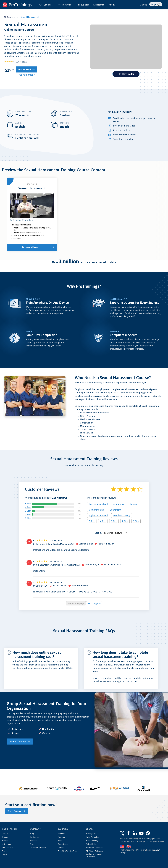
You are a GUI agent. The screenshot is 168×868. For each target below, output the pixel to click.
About (112, 5)
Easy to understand (98, 504)
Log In (4, 854)
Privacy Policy (92, 832)
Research (34, 840)
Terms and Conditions (95, 847)
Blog (32, 832)
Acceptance (99, 5)
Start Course (16, 810)
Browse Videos (31, 247)
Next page (94, 603)
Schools (5, 840)
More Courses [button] (65, 5)
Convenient (115, 509)
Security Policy (92, 840)
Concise (134, 504)
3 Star (28, 511)
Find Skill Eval (7, 847)
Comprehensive (97, 509)
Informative (119, 504)
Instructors (6, 843)
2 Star (28, 514)
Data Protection (93, 836)
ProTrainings (147, 838)
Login (156, 4)
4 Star (28, 507)
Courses (5, 832)
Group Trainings (19, 741)
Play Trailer (127, 74)
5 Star (28, 503)
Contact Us (34, 836)
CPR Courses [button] (46, 5)
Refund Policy (92, 843)
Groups (5, 836)
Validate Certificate (38, 847)
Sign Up (143, 5)
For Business (83, 5)
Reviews (61, 836)
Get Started (27, 69)
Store (32, 843)
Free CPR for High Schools (69, 850)
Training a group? (26, 74)
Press (60, 840)
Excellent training (122, 515)
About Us (62, 832)
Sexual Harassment (30, 17)
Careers (61, 847)
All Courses (9, 17)
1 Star (28, 518)
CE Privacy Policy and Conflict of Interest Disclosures (95, 853)
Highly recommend (98, 515)
